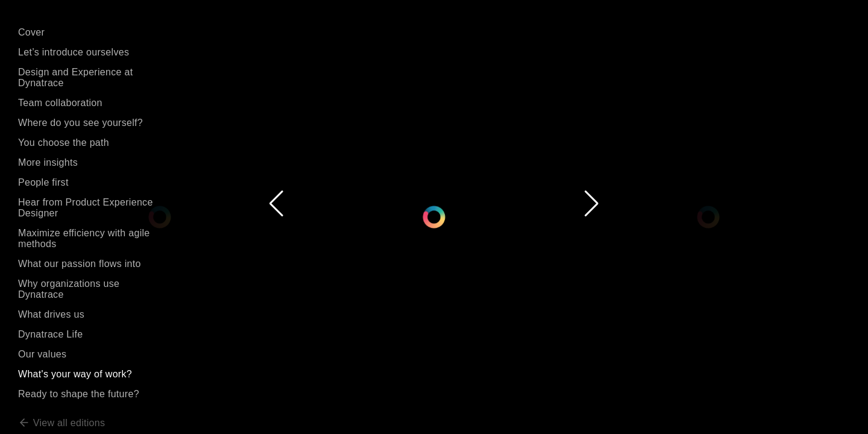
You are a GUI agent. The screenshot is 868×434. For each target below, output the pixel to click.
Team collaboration (60, 103)
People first (43, 182)
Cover (31, 32)
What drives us (51, 314)
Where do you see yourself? (80, 123)
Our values (42, 354)
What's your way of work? (75, 374)
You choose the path (64, 143)
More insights (48, 162)
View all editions (61, 423)
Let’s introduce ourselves (74, 52)
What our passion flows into (80, 264)
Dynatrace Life (50, 334)
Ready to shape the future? (79, 394)
